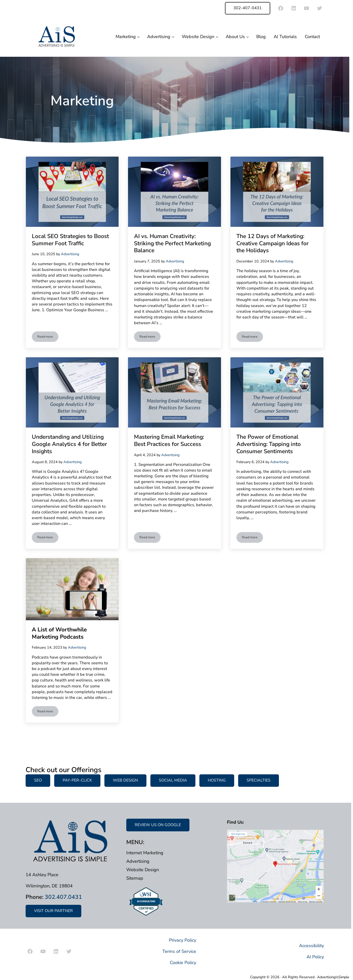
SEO (38, 780)
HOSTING (217, 780)
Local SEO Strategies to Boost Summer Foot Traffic (70, 240)
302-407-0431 (248, 8)
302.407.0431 (63, 897)
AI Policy (315, 957)
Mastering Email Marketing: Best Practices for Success (169, 441)
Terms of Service (179, 951)
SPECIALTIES (259, 780)
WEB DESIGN (125, 780)
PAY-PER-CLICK (77, 780)
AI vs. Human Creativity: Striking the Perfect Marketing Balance (172, 244)
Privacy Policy (183, 940)
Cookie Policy (183, 963)
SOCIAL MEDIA (173, 780)
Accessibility (311, 946)
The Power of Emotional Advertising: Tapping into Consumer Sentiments (269, 444)
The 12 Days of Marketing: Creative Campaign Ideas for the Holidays (272, 244)
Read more (48, 337)
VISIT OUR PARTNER (53, 911)
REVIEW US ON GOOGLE (158, 825)
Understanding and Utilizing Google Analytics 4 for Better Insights (69, 444)
